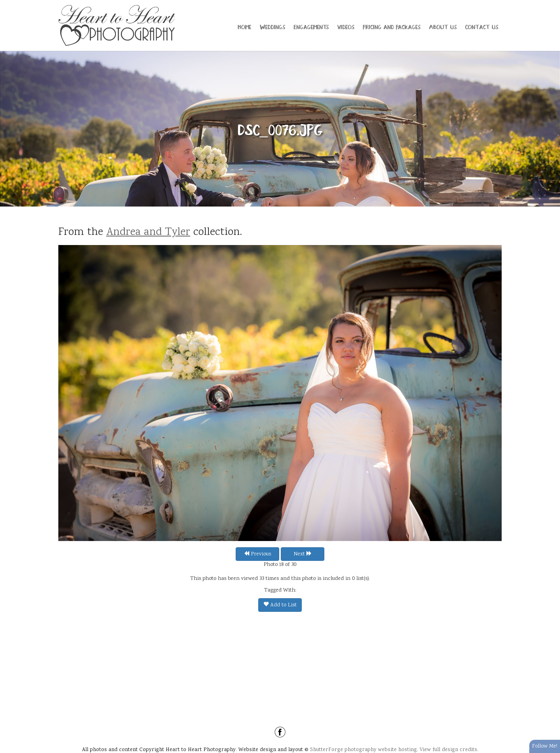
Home (244, 26)
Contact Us (482, 26)
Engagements (311, 26)
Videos (346, 26)
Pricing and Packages (392, 26)
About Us (443, 26)
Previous (257, 554)
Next (303, 554)
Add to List (280, 605)
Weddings (272, 26)
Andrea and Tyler (148, 233)
